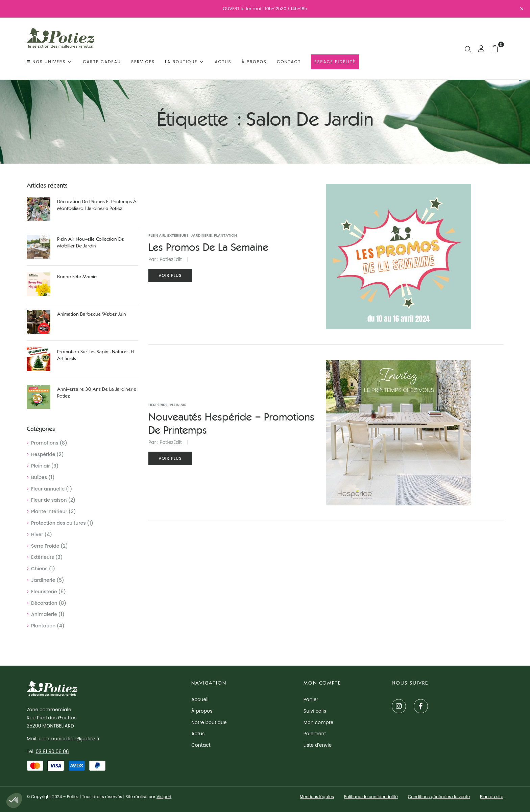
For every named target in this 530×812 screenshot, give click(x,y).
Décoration (44, 603)
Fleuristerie (44, 592)
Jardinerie (43, 580)
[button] (497, 49)
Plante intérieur (49, 511)
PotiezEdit (171, 259)
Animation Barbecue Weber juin (92, 314)
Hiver (37, 534)
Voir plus (170, 275)
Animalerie (44, 614)
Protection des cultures (58, 523)
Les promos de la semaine (208, 247)
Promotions (45, 443)
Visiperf (164, 797)
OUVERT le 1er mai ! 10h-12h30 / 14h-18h (265, 9)
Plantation (43, 626)
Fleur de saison (49, 500)
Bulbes (39, 477)
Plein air (41, 466)
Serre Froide (45, 546)
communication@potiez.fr (69, 739)
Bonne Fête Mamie (77, 277)
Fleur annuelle (48, 489)
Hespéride (43, 454)
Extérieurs (43, 557)
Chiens (39, 569)
